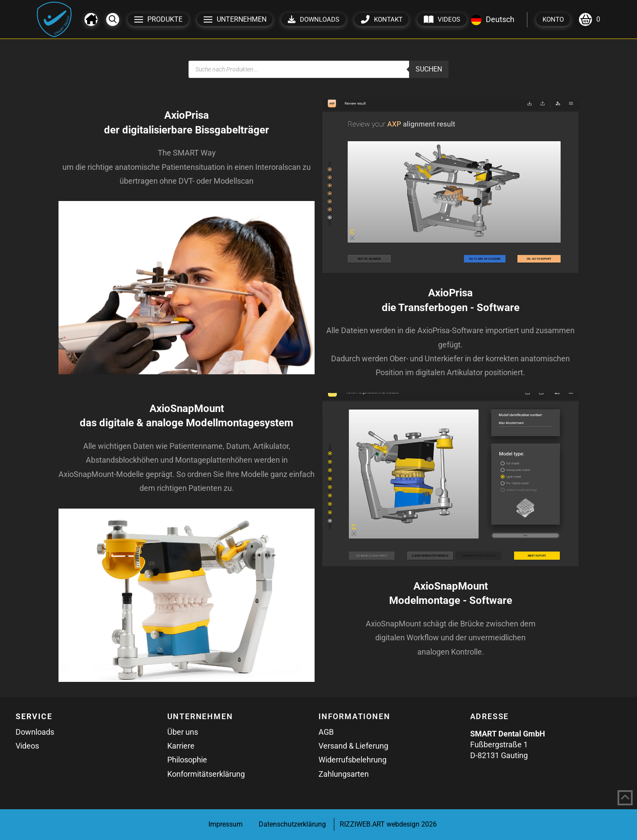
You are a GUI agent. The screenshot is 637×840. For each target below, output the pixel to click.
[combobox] (493, 19)
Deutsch (493, 19)
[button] (113, 19)
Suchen (429, 69)
